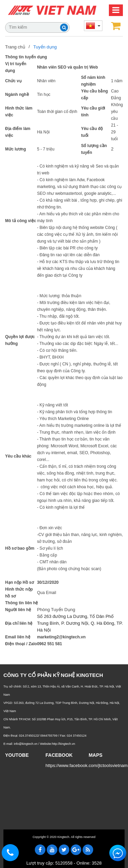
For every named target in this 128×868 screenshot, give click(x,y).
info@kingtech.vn (26, 744)
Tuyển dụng (45, 47)
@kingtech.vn (72, 637)
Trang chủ (15, 47)
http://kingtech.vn (63, 744)
